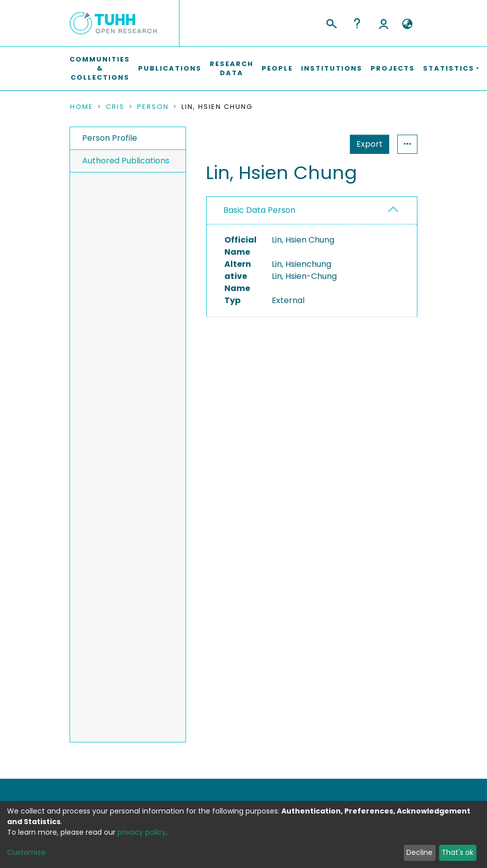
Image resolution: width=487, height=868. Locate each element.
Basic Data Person (259, 210)
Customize (26, 852)
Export (320, 144)
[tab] (312, 211)
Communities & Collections (100, 68)
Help (357, 23)
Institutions (332, 68)
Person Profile (110, 138)
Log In (384, 23)
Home (82, 107)
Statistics (367, 144)
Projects (393, 68)
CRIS (115, 107)
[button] (407, 24)
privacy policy (142, 832)
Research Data (232, 68)
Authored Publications (126, 161)
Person (153, 107)
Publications (170, 68)
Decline (419, 852)
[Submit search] (331, 22)
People (277, 68)
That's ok (458, 852)
